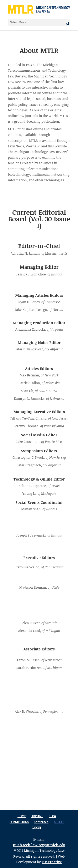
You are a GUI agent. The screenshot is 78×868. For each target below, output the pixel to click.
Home (22, 816)
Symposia (41, 822)
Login (37, 828)
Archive (37, 816)
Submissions (19, 822)
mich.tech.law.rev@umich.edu (39, 845)
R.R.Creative (52, 862)
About (59, 822)
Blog (52, 816)
